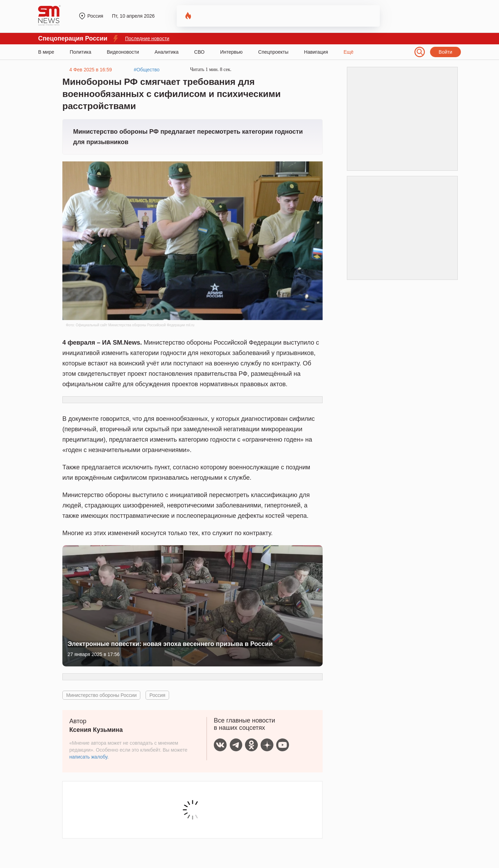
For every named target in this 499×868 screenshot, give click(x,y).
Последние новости (147, 38)
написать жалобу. (89, 757)
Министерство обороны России (101, 695)
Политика (80, 52)
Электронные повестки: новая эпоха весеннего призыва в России (170, 644)
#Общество (147, 70)
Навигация (316, 52)
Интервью (231, 52)
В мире (46, 52)
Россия (157, 695)
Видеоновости (123, 52)
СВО (199, 52)
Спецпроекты (273, 52)
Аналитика (167, 52)
